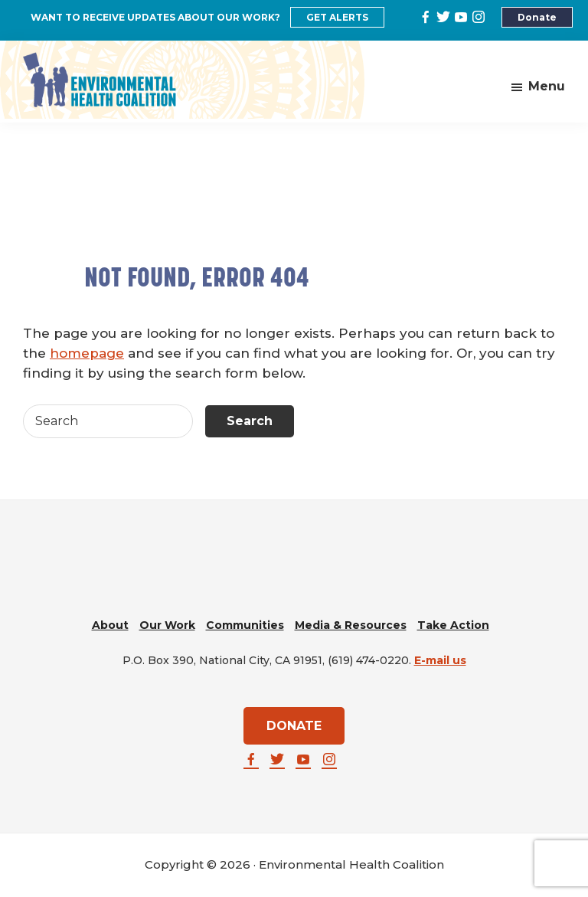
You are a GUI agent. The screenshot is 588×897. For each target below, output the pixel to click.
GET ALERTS (337, 17)
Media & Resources (351, 625)
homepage (87, 353)
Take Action (453, 625)
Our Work (167, 625)
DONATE (294, 726)
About (110, 625)
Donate (537, 17)
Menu (547, 86)
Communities (245, 625)
